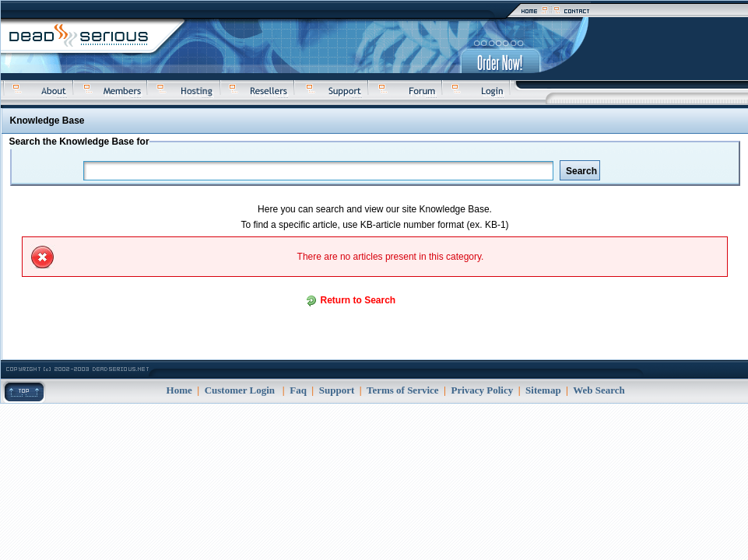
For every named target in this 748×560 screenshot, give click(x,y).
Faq (298, 390)
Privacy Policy (482, 390)
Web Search (599, 390)
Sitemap (543, 390)
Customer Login (240, 390)
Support (337, 390)
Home (179, 390)
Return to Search (358, 300)
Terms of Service (403, 390)
